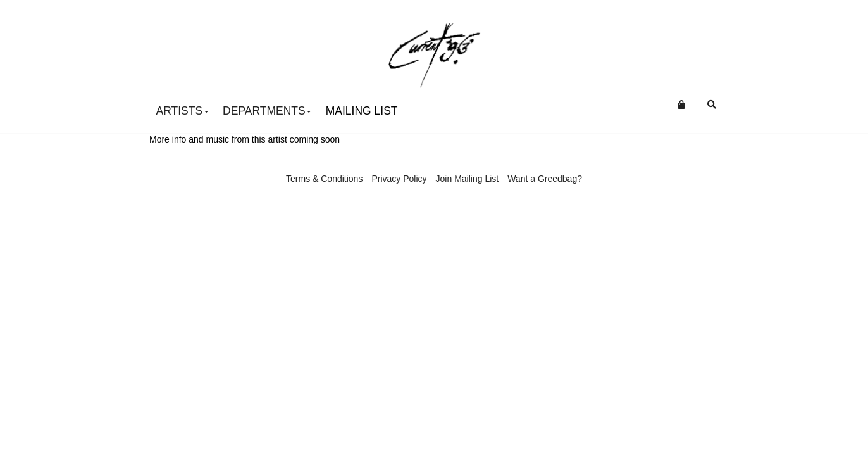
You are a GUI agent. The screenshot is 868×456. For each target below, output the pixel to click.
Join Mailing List (468, 179)
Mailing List (362, 111)
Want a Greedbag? (545, 179)
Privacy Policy (399, 179)
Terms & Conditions (324, 179)
